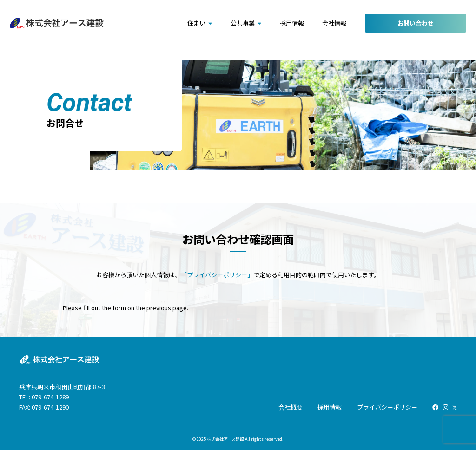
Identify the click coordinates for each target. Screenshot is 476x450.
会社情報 (334, 23)
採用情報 (292, 23)
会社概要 (291, 407)
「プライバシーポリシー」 (217, 275)
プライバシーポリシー (387, 407)
